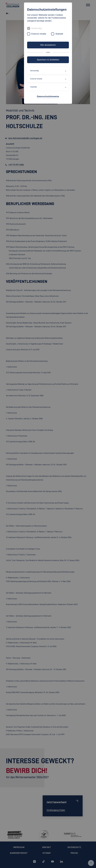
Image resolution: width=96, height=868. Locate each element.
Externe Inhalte (39, 34)
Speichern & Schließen (48, 60)
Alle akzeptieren (48, 45)
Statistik (59, 34)
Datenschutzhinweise (48, 96)
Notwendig (37, 28)
